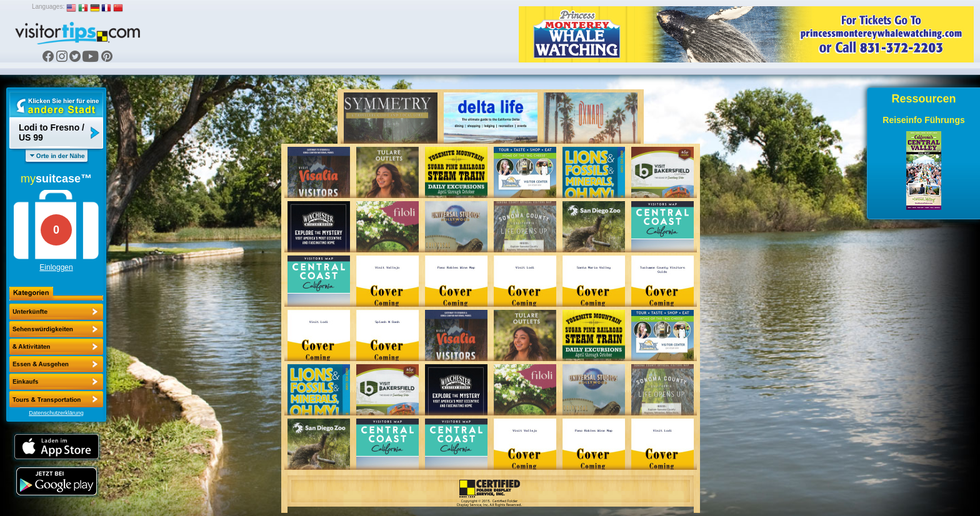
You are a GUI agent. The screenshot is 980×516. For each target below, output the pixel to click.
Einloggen (56, 267)
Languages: (48, 7)
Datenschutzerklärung (56, 413)
